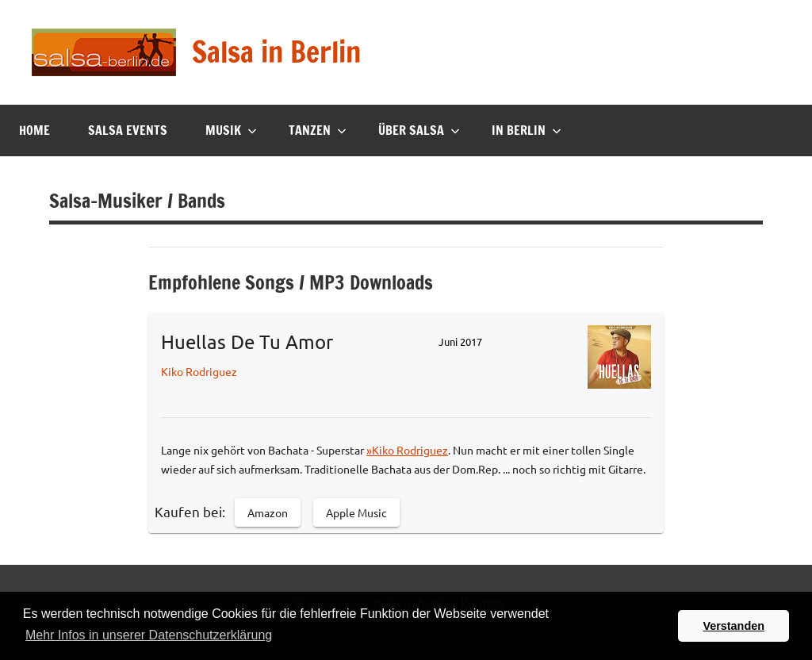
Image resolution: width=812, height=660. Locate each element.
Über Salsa (419, 130)
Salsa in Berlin (276, 52)
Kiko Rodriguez (199, 371)
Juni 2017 (460, 342)
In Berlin (527, 130)
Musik (231, 130)
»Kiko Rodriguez (407, 450)
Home (34, 130)
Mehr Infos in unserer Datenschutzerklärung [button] (149, 635)
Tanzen (318, 130)
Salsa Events (128, 130)
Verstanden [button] (733, 626)
